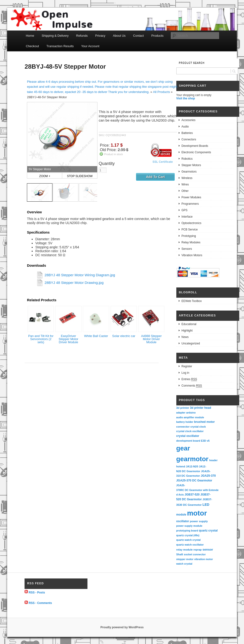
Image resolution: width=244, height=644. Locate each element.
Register (187, 366)
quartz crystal (208, 531)
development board (188, 441)
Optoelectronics (191, 223)
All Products (161, 92)
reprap (198, 550)
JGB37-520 (192, 495)
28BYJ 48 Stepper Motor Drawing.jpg (74, 283)
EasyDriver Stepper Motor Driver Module (68, 339)
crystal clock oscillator (190, 431)
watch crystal (184, 564)
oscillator (183, 521)
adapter (181, 413)
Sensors (187, 249)
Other (185, 191)
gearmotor (192, 459)
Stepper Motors (191, 165)
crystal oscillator (188, 436)
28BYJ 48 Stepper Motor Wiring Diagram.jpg (80, 275)
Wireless (187, 178)
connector (183, 427)
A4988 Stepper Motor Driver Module (151, 339)
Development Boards (195, 146)
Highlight (187, 331)
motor (197, 513)
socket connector (195, 554)
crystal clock (198, 427)
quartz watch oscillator (190, 545)
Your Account (90, 46)
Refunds (82, 36)
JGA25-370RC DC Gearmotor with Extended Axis (198, 490)
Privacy (100, 36)
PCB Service (190, 230)
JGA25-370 (208, 476)
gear (183, 448)
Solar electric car (124, 336)
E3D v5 (205, 441)
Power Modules (191, 197)
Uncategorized (191, 343)
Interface (187, 217)
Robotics (187, 159)
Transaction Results (60, 46)
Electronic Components (196, 152)
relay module (185, 550)
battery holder (185, 422)
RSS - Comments (40, 603)
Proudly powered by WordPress (122, 627)
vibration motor (203, 559)
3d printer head (201, 408)
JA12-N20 (192, 466)
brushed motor (205, 422)
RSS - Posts (37, 592)
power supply (199, 521)
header (213, 460)
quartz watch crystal (188, 540)
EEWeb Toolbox (192, 301)
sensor (208, 549)
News (185, 337)
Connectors (189, 139)
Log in (186, 373)
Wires (185, 184)
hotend (181, 466)
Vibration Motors (192, 255)
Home (30, 36)
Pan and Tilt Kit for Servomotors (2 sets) (41, 339)
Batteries (187, 133)
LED (206, 505)
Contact (139, 36)
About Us (119, 36)
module (181, 515)
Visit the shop (186, 98)
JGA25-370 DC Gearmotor (194, 480)
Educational (189, 324)
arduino (191, 413)
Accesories (189, 120)
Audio (185, 127)
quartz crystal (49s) (188, 535)
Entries (189, 379)
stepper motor (185, 559)
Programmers (190, 204)
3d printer (183, 408)
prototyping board (187, 531)
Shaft (180, 554)
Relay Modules (191, 242)
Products (157, 36)
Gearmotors (189, 172)
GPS (185, 210)
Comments (192, 386)
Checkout (32, 46)
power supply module (189, 526)
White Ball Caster (96, 336)
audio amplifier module (190, 417)
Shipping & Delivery (55, 36)
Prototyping (189, 236)
